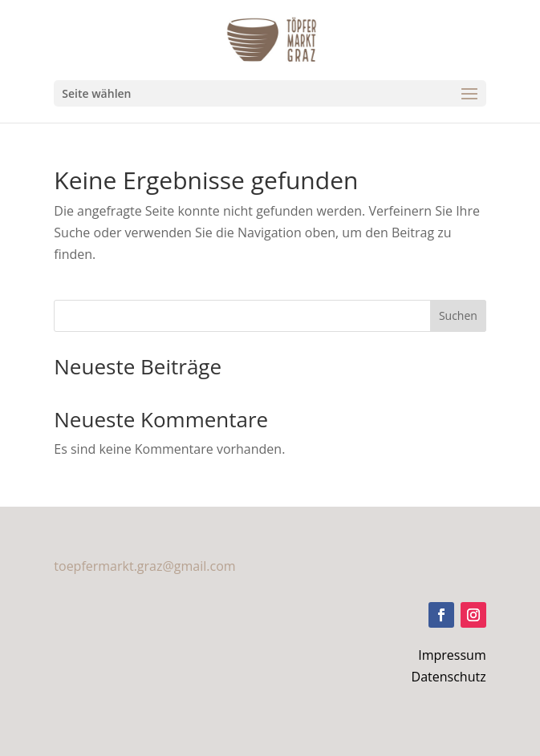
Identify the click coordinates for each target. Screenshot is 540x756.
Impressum (452, 655)
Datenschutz (449, 677)
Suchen (458, 315)
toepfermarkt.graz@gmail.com (144, 566)
